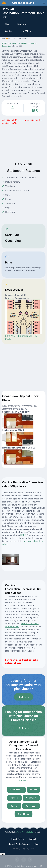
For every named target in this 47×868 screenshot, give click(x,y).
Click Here (24, 697)
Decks (21, 24)
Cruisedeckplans (23, 3)
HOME (4, 43)
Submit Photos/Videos (19, 844)
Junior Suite (31, 806)
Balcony (14, 806)
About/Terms (17, 839)
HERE (23, 535)
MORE (26, 31)
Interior (33, 790)
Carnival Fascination (27, 43)
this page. (24, 780)
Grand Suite (23, 814)
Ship (7, 24)
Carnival (12, 43)
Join (36, 844)
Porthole (15, 798)
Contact (32, 839)
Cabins (9, 31)
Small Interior (16, 790)
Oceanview (6, 46)
